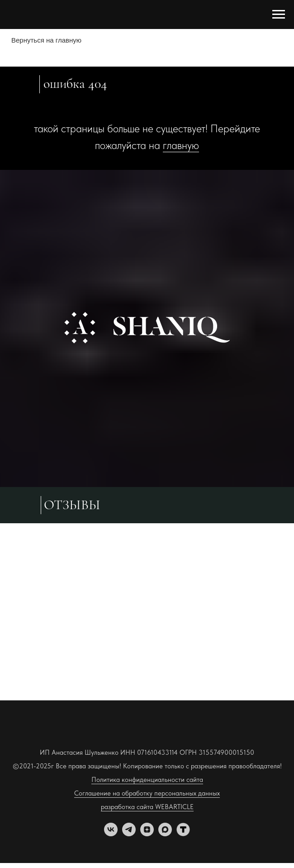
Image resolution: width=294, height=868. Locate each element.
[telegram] (129, 834)
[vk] (111, 834)
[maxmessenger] (165, 834)
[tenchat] (183, 834)
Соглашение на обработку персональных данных (147, 793)
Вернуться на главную (46, 40)
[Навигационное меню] (279, 14)
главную (181, 145)
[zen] (147, 834)
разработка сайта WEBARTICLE (147, 807)
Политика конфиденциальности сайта (147, 780)
